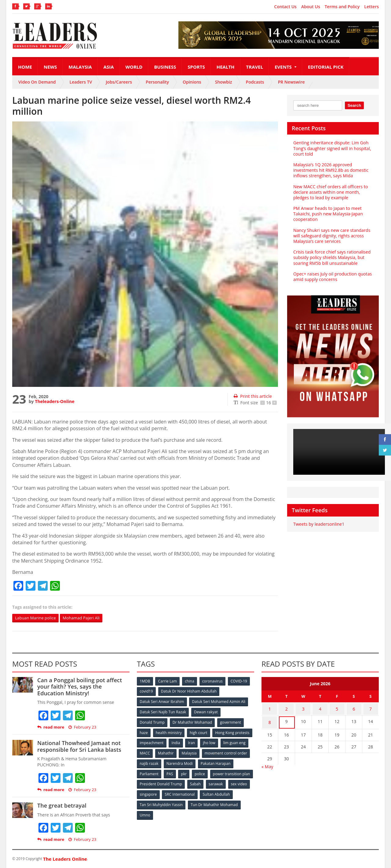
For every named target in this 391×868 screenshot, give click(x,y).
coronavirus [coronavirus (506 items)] (214, 681)
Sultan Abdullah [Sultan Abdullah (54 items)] (153, 802)
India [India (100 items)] (219, 742)
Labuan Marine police (37, 618)
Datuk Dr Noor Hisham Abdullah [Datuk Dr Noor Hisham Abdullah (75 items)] (189, 692)
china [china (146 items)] (190, 681)
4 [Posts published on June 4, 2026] (320, 709)
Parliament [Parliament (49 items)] (187, 772)
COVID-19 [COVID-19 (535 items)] (240, 681)
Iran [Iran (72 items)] (235, 742)
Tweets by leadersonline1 (318, 524)
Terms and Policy (342, 7)
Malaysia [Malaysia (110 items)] (241, 752)
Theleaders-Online (54, 401)
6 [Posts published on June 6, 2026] (354, 709)
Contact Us (285, 7)
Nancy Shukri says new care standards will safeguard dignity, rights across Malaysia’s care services (331, 236)
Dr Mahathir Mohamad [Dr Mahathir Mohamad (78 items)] (192, 722)
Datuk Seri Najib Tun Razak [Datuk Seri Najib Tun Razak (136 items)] (163, 712)
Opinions (192, 82)
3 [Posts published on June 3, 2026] (303, 709)
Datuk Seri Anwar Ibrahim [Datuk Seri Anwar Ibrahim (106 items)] (162, 702)
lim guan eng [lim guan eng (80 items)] (172, 752)
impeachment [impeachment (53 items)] (194, 742)
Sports (196, 67)
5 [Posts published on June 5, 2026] (337, 709)
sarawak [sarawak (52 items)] (147, 792)
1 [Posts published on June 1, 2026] (270, 709)
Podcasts (255, 82)
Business (165, 67)
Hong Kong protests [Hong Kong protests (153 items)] (157, 742)
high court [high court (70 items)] (199, 732)
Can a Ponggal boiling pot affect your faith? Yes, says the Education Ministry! (83, 687)
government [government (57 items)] (231, 722)
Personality (157, 82)
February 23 (82, 728)
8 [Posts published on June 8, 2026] (270, 720)
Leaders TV (81, 82)
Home (25, 67)
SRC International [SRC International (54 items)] (227, 792)
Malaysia (80, 67)
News (50, 67)
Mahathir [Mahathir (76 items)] (218, 752)
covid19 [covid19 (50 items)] (146, 692)
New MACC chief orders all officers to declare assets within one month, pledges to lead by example (330, 192)
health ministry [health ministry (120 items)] (169, 732)
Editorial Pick (326, 67)
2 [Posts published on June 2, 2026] (287, 709)
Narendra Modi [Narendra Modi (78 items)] (230, 762)
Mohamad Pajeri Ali (85, 618)
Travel (255, 67)
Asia (109, 67)
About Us (311, 7)
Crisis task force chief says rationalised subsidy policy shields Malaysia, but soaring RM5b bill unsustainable (331, 257)
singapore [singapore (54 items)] (195, 792)
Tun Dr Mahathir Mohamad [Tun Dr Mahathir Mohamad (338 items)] (163, 812)
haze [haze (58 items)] (144, 732)
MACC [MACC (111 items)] (196, 752)
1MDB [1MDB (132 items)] (145, 681)
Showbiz (224, 82)
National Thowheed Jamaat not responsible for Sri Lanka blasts (79, 747)
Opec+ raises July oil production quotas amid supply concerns (332, 277)
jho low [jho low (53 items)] (146, 752)
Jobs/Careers (119, 82)
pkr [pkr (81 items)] (223, 772)
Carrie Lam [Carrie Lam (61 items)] (168, 681)
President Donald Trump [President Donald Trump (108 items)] (206, 782)
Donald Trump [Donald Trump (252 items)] (152, 722)
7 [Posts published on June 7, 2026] (371, 709)
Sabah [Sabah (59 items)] (241, 782)
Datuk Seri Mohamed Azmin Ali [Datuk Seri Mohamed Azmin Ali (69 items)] (219, 702)
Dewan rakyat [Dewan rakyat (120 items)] (206, 712)
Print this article (252, 396)
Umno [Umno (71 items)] (200, 812)
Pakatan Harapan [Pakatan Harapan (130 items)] (155, 772)
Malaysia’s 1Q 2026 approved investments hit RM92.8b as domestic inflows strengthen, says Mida (330, 170)
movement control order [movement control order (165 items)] (161, 762)
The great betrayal (62, 806)
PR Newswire (291, 82)
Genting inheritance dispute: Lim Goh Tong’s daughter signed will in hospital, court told (332, 148)
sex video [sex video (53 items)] (170, 792)
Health (226, 67)
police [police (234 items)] (239, 772)
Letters (371, 7)
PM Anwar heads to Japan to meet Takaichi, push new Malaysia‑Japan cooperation (328, 214)
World (134, 67)
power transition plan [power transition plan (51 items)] (158, 782)
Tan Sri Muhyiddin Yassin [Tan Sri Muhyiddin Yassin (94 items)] (197, 802)
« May (267, 764)
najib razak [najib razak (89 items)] (200, 762)
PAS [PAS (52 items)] (208, 772)
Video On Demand (37, 82)
